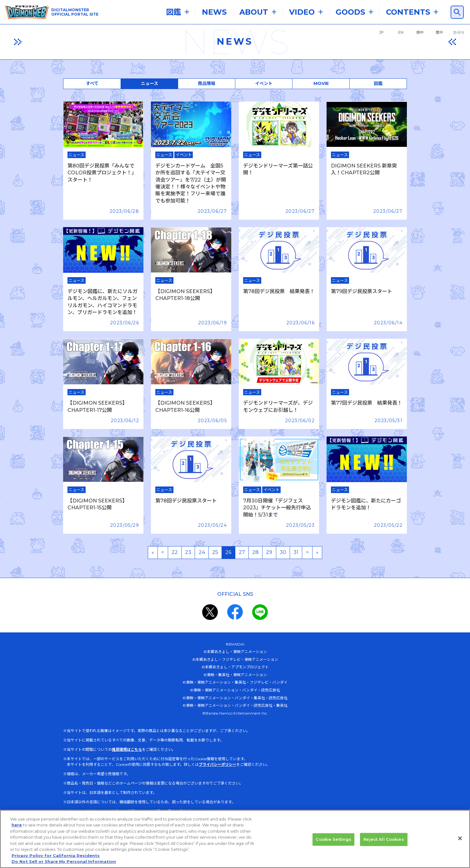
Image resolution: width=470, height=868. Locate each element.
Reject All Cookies (384, 839)
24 (202, 552)
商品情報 (207, 83)
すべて (92, 83)
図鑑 (378, 83)
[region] (235, 839)
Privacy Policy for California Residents (56, 856)
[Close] (460, 838)
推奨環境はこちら (127, 749)
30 (283, 552)
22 (175, 552)
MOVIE (321, 83)
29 (269, 552)
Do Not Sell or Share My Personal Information (64, 861)
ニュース (150, 83)
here (17, 825)
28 (255, 552)
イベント (264, 83)
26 (228, 552)
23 (188, 552)
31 (296, 552)
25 (215, 552)
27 (242, 552)
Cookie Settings (333, 839)
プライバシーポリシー (217, 764)
